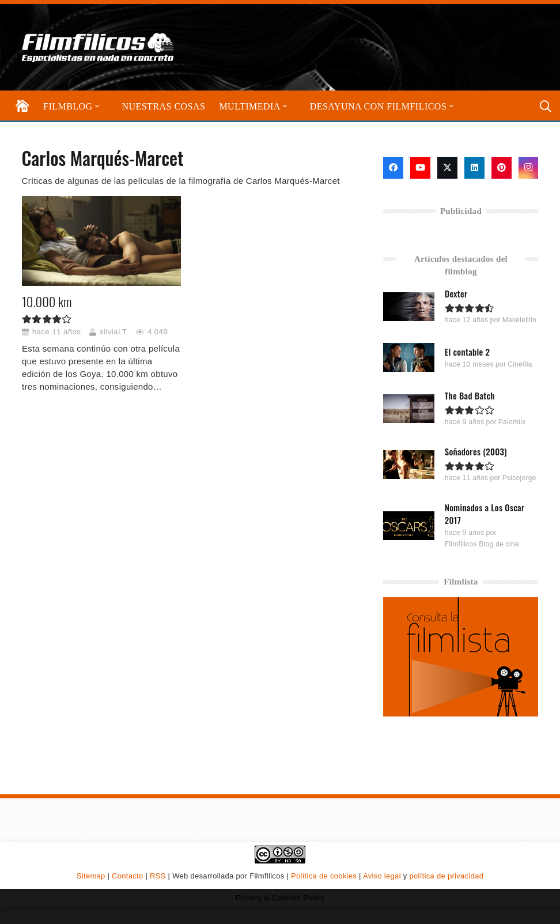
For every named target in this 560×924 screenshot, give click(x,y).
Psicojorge (519, 478)
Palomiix (512, 422)
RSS (158, 876)
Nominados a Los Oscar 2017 (485, 514)
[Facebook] (393, 168)
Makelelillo (519, 320)
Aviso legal (382, 876)
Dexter (456, 293)
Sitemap (91, 876)
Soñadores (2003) (476, 451)
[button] (96, 106)
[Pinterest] (502, 168)
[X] (447, 168)
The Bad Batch (470, 395)
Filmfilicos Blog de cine (482, 544)
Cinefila (520, 364)
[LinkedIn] (474, 168)
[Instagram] (529, 168)
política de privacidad (446, 876)
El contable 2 (467, 351)
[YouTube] (420, 168)
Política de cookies (324, 876)
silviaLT (113, 331)
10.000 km (47, 301)
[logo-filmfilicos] (99, 47)
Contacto (127, 876)
